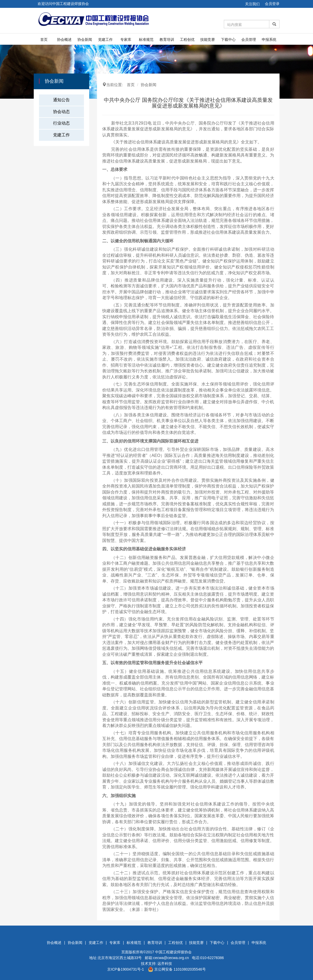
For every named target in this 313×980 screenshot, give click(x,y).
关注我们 (252, 4)
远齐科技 (165, 964)
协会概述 (64, 40)
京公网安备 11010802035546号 (177, 969)
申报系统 (269, 40)
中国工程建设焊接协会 (173, 952)
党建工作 (105, 40)
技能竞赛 (208, 40)
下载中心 (228, 40)
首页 (44, 40)
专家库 (126, 40)
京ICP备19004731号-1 (126, 969)
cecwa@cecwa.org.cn (171, 958)
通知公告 (61, 100)
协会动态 (61, 112)
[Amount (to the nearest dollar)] (247, 24)
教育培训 (167, 40)
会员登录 (272, 4)
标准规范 (146, 40)
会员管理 (249, 40)
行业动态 (61, 123)
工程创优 (187, 40)
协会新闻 (85, 40)
